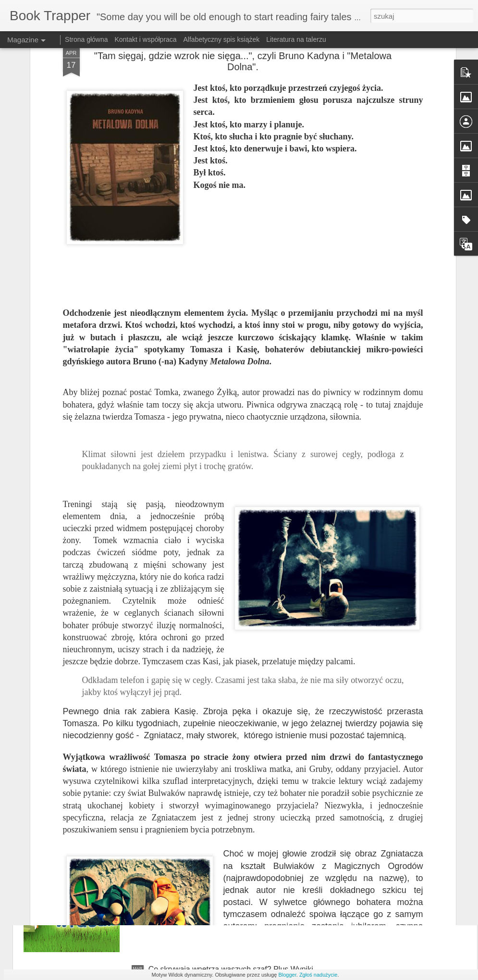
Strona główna (86, 39)
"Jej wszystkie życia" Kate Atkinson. (209, 751)
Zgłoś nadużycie (319, 975)
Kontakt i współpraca (145, 39)
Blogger (287, 975)
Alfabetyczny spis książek (222, 39)
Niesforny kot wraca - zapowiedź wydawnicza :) (229, 860)
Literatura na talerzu (296, 39)
